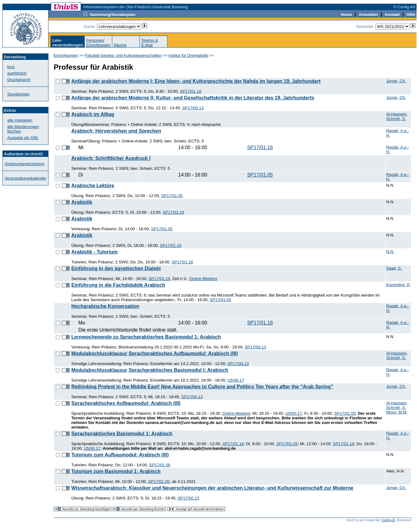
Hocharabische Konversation (105, 306)
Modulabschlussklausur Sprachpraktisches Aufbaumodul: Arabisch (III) (154, 353)
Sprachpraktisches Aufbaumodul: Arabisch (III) (126, 403)
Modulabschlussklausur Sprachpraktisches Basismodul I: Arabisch (150, 370)
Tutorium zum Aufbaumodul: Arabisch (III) (120, 455)
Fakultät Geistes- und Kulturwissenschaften (123, 55)
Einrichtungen (66, 55)
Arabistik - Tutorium (94, 252)
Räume (120, 45)
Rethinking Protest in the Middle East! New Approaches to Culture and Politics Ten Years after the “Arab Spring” (202, 387)
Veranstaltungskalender (25, 178)
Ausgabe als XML (23, 138)
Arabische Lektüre (93, 186)
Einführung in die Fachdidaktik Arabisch (118, 285)
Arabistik (82, 202)
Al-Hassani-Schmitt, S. (397, 116)
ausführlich (17, 73)
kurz (11, 67)
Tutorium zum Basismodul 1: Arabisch (116, 471)
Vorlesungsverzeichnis (24, 164)
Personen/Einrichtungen (98, 43)
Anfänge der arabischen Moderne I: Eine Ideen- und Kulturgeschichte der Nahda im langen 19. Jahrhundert (196, 81)
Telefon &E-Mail (150, 43)
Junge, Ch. (396, 81)
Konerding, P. (398, 285)
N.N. (390, 252)
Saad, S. (394, 268)
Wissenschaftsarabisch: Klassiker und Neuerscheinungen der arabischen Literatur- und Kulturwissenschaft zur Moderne (212, 488)
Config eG (388, 520)
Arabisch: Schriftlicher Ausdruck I (111, 158)
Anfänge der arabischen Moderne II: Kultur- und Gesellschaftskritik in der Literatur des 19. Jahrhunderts (193, 98)
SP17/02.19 (173, 212)
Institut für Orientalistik (188, 55)
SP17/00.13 (193, 108)
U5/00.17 (236, 380)
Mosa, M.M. (397, 412)
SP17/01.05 (260, 175)
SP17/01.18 (191, 91)
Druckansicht (19, 80)
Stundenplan (19, 94)
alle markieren (20, 120)
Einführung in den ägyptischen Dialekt (116, 268)
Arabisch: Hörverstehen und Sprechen (116, 131)
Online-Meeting (203, 279)
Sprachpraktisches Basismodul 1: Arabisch (122, 434)
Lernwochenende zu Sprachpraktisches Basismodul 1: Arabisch (146, 337)
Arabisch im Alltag (93, 114)
